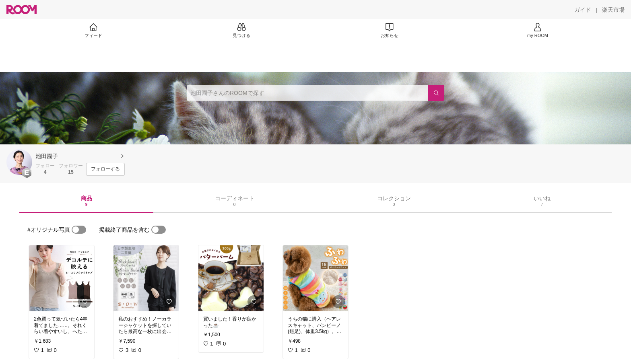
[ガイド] (583, 10)
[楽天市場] (613, 10)
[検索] (436, 93)
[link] (62, 278)
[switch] (79, 230)
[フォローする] (105, 169)
